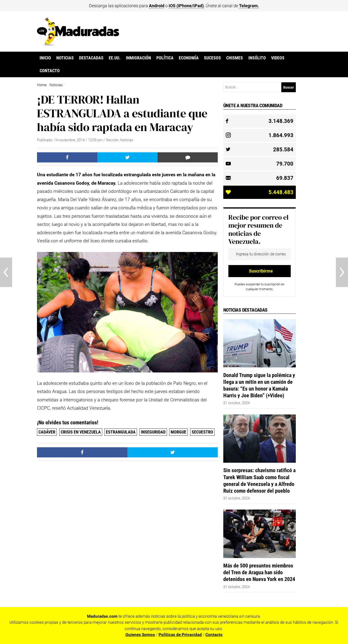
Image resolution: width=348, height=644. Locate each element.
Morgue (178, 432)
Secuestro (202, 432)
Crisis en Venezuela (81, 432)
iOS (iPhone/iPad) (186, 6)
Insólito (257, 58)
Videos (278, 58)
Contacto (50, 71)
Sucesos (212, 58)
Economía (189, 58)
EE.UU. (115, 58)
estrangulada (121, 432)
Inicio (45, 58)
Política (165, 58)
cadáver (47, 432)
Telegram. (249, 6)
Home (42, 85)
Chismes (235, 58)
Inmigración (138, 58)
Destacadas (91, 58)
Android (157, 6)
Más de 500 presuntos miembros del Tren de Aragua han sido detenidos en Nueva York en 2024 (259, 572)
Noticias (65, 58)
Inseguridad (153, 432)
